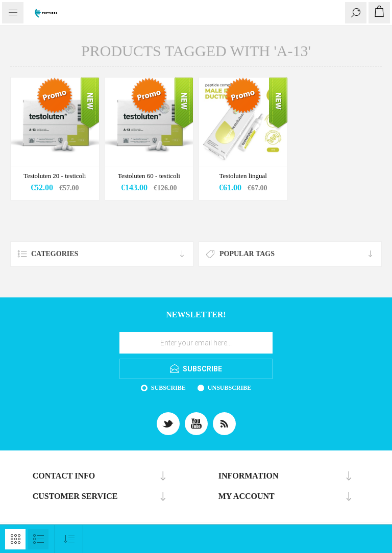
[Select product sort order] (69, 539)
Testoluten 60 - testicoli (149, 176)
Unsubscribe (229, 388)
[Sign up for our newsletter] (196, 343)
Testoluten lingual (243, 176)
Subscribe (168, 388)
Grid (15, 539)
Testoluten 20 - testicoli (55, 176)
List (38, 539)
